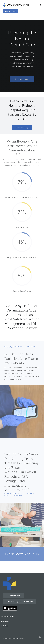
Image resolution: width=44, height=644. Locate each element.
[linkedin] (40, 637)
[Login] (10, 11)
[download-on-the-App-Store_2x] (10, 607)
